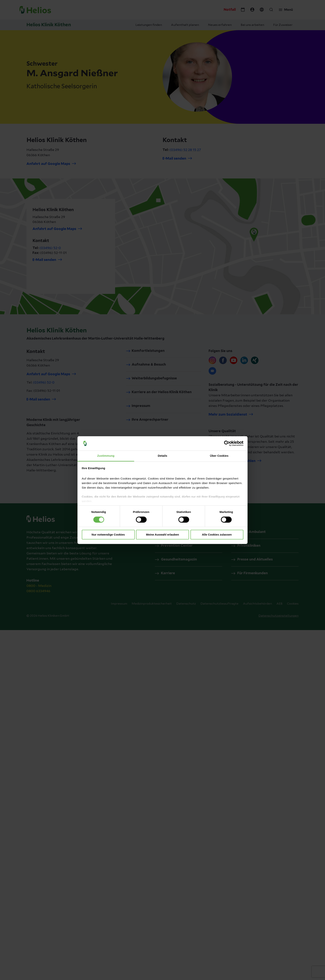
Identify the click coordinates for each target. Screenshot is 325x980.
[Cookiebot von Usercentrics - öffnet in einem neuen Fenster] (227, 443)
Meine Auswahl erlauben (163, 535)
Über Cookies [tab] (219, 456)
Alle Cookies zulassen (217, 535)
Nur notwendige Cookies (108, 535)
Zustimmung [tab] (106, 456)
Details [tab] (162, 456)
